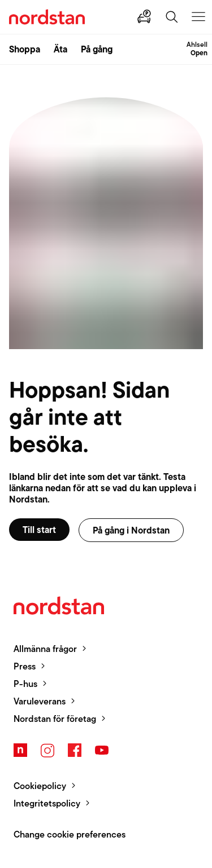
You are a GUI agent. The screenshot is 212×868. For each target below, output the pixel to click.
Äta (60, 49)
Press (25, 666)
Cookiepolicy (40, 786)
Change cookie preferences (70, 834)
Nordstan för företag (55, 719)
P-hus (25, 684)
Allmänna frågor (45, 649)
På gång (97, 49)
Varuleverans (40, 701)
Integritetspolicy (47, 803)
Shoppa (25, 49)
